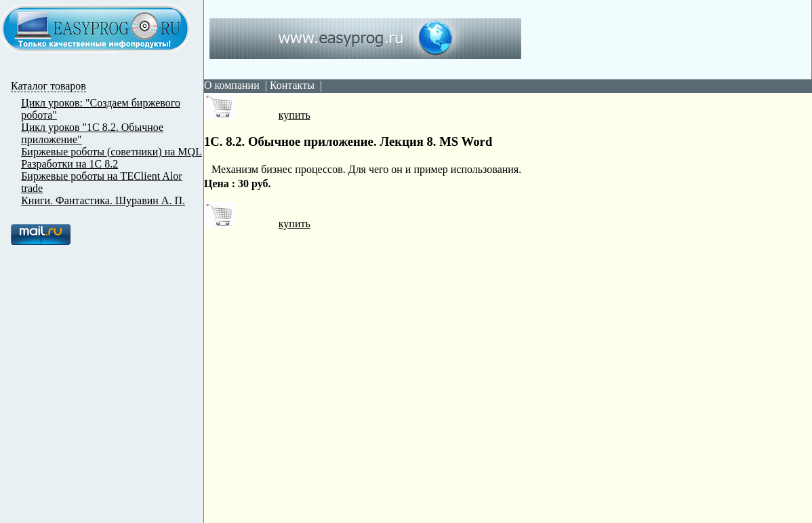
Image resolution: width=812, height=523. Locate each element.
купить (257, 115)
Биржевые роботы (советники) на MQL (111, 152)
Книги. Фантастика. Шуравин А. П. (103, 200)
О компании (232, 85)
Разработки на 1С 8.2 (69, 164)
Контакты (292, 85)
